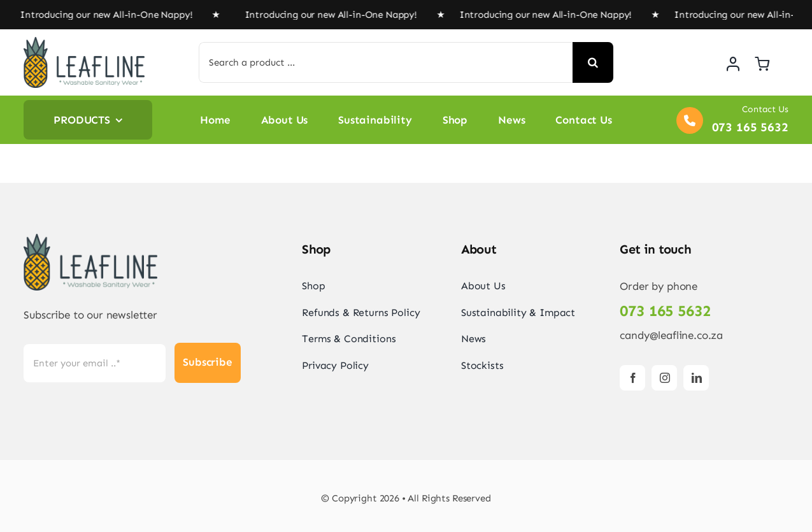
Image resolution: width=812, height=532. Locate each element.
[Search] (593, 62)
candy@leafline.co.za (671, 335)
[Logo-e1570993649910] (84, 42)
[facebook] (632, 378)
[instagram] (664, 378)
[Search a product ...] (386, 62)
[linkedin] (696, 378)
